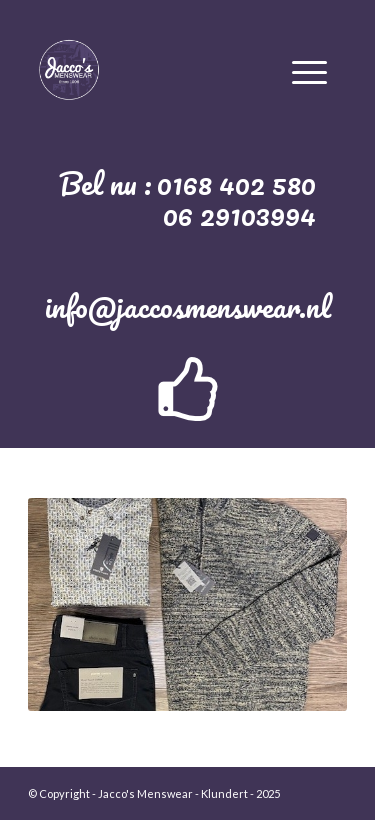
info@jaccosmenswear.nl (188, 306)
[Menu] (309, 69)
